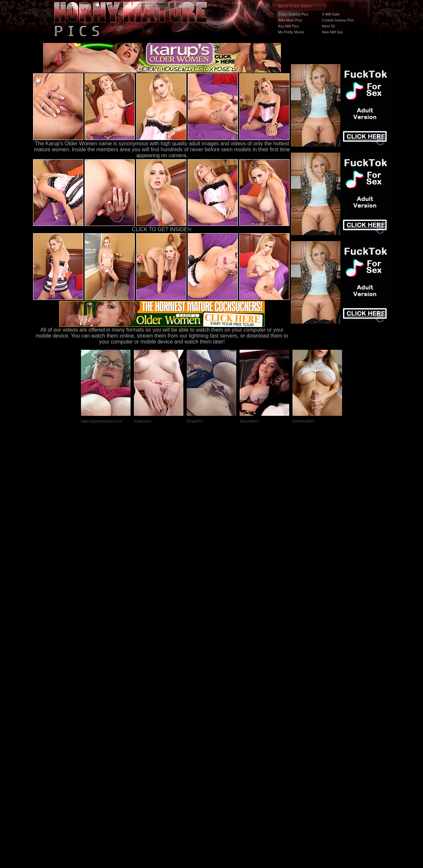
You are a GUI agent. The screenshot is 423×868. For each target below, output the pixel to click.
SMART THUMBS (223, 743)
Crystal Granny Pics (338, 20)
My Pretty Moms (291, 32)
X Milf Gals (331, 14)
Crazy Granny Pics (293, 14)
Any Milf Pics (288, 26)
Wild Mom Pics (290, 20)
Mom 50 (328, 26)
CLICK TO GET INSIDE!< (162, 229)
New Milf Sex (332, 32)
